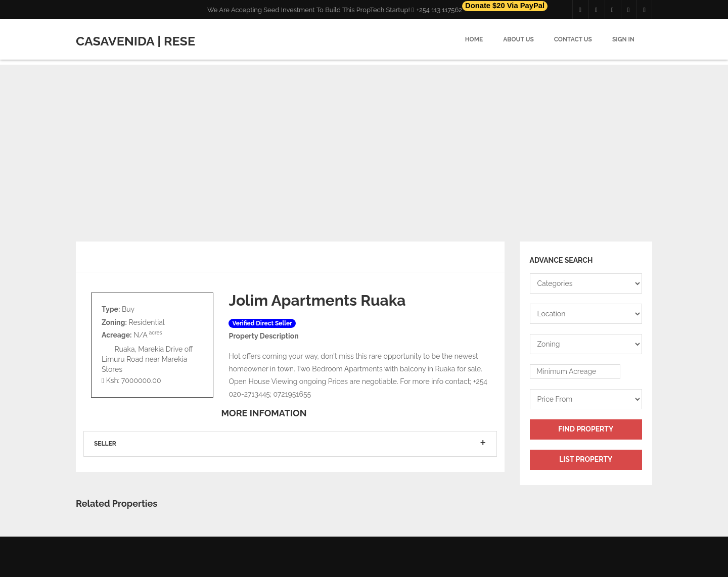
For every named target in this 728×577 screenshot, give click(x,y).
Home (474, 39)
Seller (105, 444)
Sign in (623, 39)
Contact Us (573, 39)
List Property (586, 459)
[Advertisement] (364, 135)
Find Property (586, 429)
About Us (518, 39)
